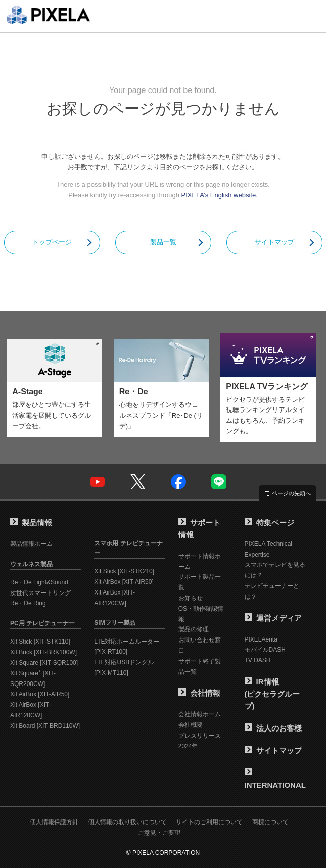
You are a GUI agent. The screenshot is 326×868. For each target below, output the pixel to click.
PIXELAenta (261, 639)
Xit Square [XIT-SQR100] (44, 663)
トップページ (52, 242)
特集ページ (269, 522)
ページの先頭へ (291, 493)
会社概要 (191, 725)
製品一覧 (163, 242)
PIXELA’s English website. (220, 195)
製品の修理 (194, 629)
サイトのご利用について (209, 822)
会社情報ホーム (200, 714)
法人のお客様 (273, 728)
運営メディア (273, 618)
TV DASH (258, 660)
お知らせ (191, 598)
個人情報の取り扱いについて (127, 822)
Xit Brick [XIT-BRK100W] (43, 652)
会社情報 (199, 693)
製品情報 (31, 522)
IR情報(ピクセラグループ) (272, 694)
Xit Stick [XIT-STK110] (40, 642)
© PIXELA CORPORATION (163, 853)
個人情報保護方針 (54, 822)
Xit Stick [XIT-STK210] (124, 571)
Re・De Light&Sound (39, 582)
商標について (270, 822)
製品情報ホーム (31, 544)
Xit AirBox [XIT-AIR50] (40, 694)
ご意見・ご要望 (159, 833)
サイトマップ (274, 242)
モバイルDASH (265, 650)
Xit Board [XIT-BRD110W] (45, 726)
